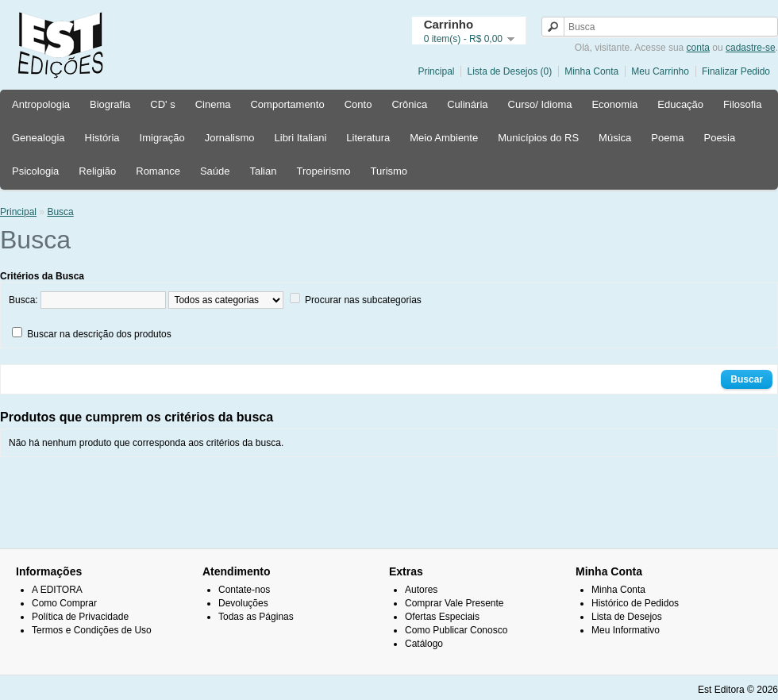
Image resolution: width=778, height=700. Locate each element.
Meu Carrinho (660, 71)
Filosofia (742, 104)
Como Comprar (64, 603)
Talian (263, 171)
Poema (667, 138)
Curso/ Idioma (540, 104)
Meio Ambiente (444, 138)
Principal (436, 71)
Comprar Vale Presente (454, 603)
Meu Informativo (626, 630)
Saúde (215, 171)
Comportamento (287, 104)
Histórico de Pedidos (635, 603)
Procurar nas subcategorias (363, 300)
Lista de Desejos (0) (509, 71)
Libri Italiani (301, 138)
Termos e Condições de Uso (92, 630)
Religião (97, 171)
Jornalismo (230, 138)
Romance (158, 171)
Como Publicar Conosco (456, 630)
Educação (680, 104)
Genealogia (39, 138)
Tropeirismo (323, 171)
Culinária (467, 104)
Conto (358, 104)
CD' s (162, 104)
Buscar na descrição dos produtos (99, 334)
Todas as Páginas (256, 617)
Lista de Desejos (627, 617)
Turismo (389, 171)
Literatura (368, 138)
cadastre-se (751, 48)
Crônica (409, 104)
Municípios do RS (538, 138)
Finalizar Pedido (736, 71)
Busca (60, 212)
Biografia (110, 104)
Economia (614, 104)
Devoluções (243, 603)
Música (615, 138)
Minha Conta (591, 71)
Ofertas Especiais (442, 617)
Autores (421, 590)
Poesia (719, 138)
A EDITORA (57, 590)
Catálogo (424, 644)
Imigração (162, 138)
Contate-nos (244, 590)
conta (698, 48)
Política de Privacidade (80, 617)
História (102, 138)
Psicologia (35, 171)
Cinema (213, 104)
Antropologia (41, 104)
